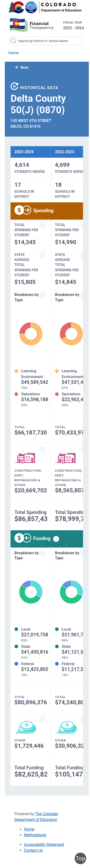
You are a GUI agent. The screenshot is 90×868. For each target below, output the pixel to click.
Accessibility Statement (44, 845)
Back (22, 67)
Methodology (35, 835)
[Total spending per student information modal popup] (42, 226)
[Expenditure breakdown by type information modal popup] (42, 295)
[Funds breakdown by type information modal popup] (42, 554)
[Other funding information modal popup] (42, 719)
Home (14, 53)
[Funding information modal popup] (56, 539)
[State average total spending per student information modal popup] (42, 255)
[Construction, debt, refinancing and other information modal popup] (42, 450)
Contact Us (33, 850)
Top (80, 858)
